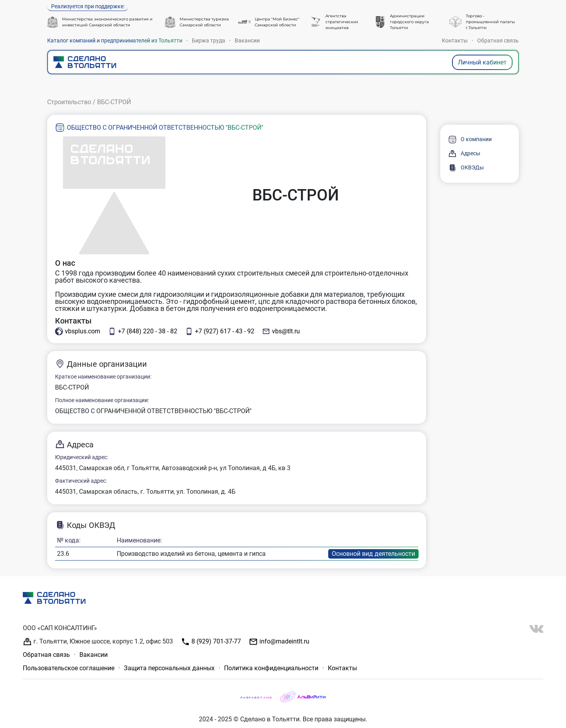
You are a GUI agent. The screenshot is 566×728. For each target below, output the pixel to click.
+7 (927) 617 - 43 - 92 (220, 331)
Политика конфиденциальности (271, 668)
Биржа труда (209, 40)
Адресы (464, 154)
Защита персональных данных (169, 668)
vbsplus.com (78, 331)
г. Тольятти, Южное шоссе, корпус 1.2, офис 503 (98, 642)
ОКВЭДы (466, 168)
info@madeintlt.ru (279, 642)
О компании (470, 140)
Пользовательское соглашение (69, 668)
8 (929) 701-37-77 (211, 642)
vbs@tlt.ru (281, 331)
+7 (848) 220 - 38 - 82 (143, 331)
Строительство (69, 102)
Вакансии (247, 40)
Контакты (455, 40)
